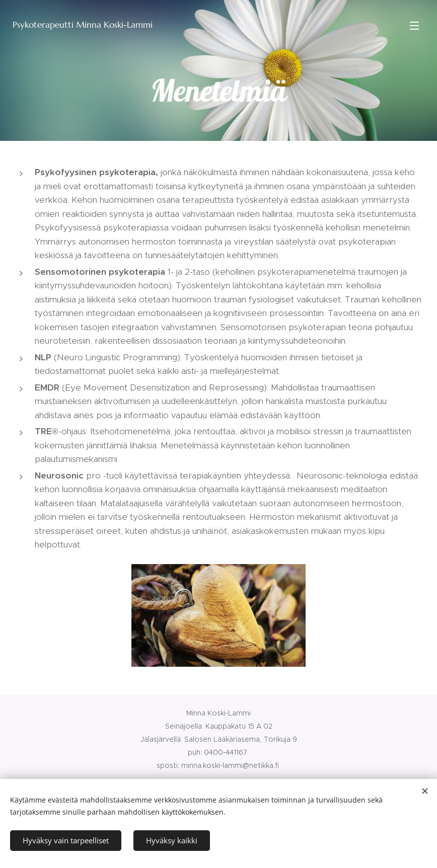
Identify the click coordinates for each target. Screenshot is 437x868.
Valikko (414, 26)
